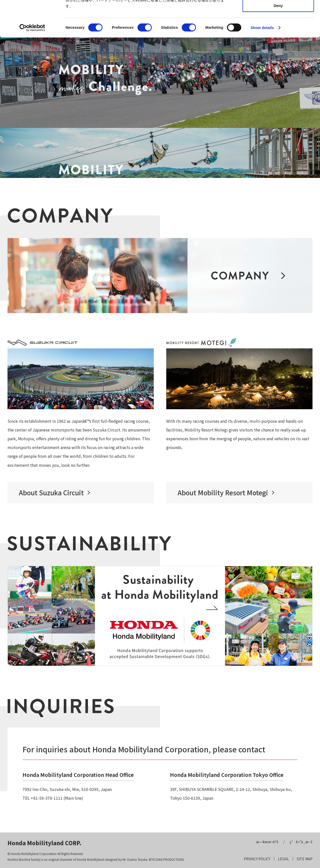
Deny (278, 42)
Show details (262, 64)
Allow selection (278, 27)
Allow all (278, 12)
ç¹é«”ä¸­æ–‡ (301, 842)
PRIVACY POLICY (257, 859)
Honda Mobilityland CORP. (44, 843)
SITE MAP (305, 859)
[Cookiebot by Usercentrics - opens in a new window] (32, 64)
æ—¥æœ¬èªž (267, 842)
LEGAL (283, 859)
